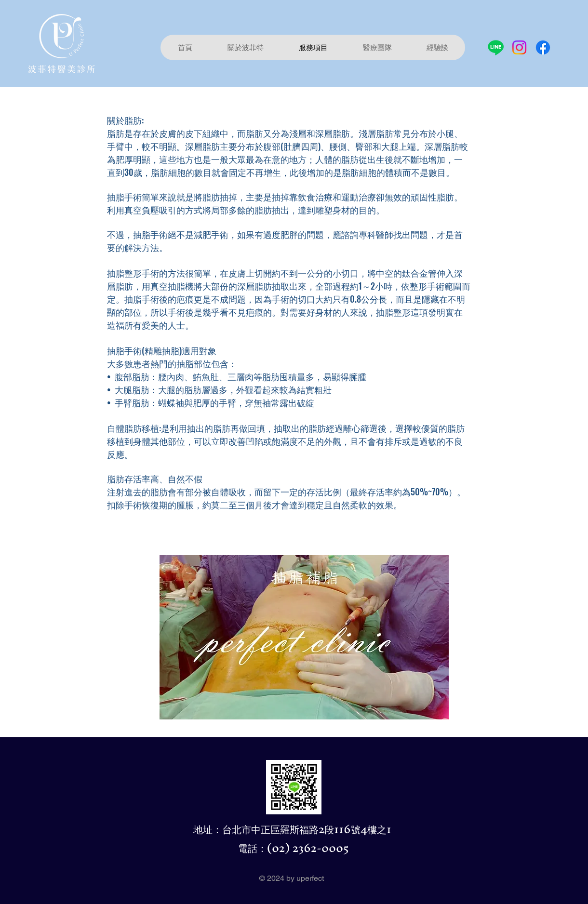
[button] (377, 47)
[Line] (496, 47)
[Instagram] (519, 47)
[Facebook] (543, 47)
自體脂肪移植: (134, 428)
